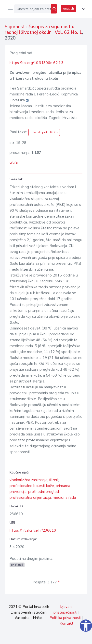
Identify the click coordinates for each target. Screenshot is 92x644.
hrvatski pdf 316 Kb (44, 132)
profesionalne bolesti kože (32, 486)
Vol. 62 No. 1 (68, 32)
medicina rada (64, 498)
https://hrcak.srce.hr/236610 (33, 530)
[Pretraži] (54, 9)
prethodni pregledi (44, 492)
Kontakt (66, 623)
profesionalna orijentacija (30, 498)
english (68, 9)
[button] (83, 9)
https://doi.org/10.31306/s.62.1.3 (37, 63)
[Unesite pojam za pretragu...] (33, 9)
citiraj (14, 162)
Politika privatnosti (65, 618)
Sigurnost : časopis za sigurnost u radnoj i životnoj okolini (39, 30)
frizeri (54, 480)
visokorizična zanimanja (28, 480)
